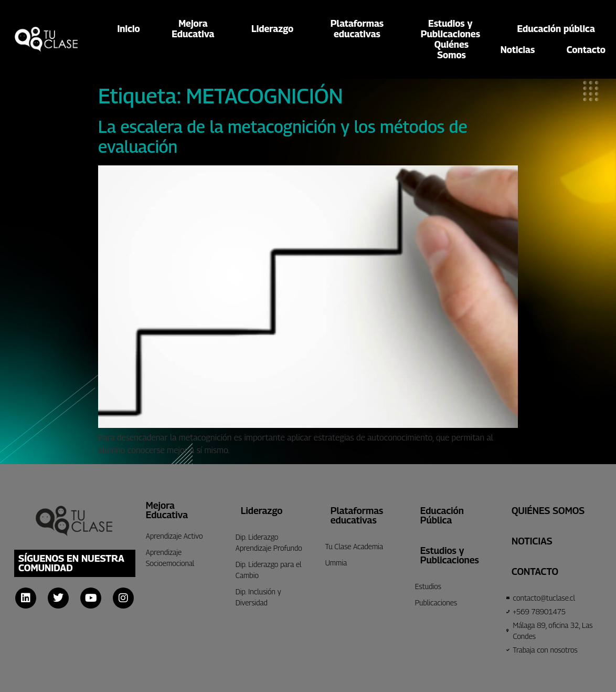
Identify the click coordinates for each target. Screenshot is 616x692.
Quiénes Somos (548, 511)
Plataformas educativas (357, 515)
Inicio (129, 29)
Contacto (586, 50)
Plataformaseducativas (360, 29)
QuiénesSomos (452, 50)
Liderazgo (275, 29)
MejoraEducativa (195, 29)
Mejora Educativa (167, 510)
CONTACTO (535, 572)
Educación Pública (442, 515)
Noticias (518, 50)
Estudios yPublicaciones (453, 29)
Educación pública (556, 29)
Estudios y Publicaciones (450, 555)
